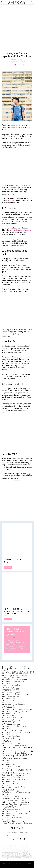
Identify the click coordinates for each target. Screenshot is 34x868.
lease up (11, 201)
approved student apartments (20, 230)
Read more (8, 567)
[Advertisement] (17, 23)
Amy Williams (18, 59)
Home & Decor (17, 50)
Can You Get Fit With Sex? (15, 561)
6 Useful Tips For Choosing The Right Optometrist (15, 632)
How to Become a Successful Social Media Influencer (17, 611)
